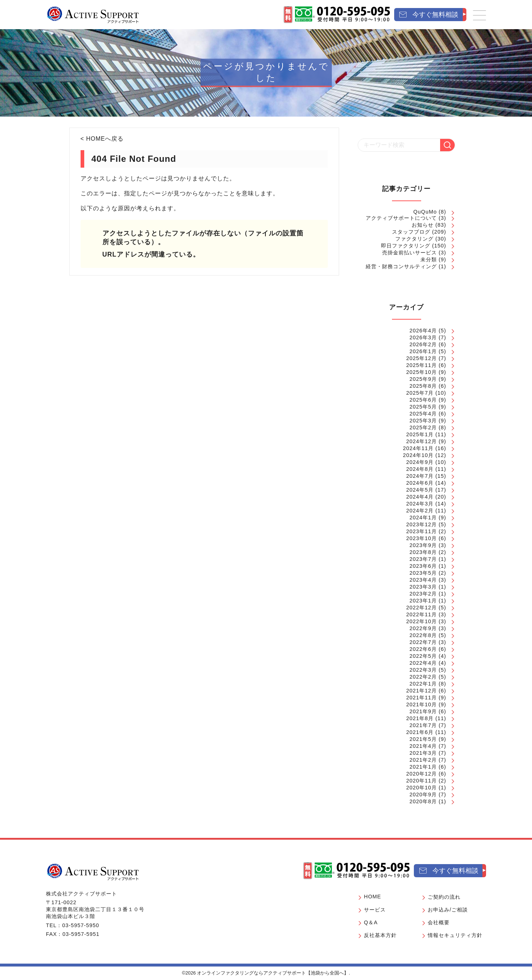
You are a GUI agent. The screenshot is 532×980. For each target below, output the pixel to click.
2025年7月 (420, 393)
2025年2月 (423, 427)
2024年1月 (423, 518)
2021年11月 (422, 698)
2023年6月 (423, 566)
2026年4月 (423, 331)
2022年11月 (422, 614)
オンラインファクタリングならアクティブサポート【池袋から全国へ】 (273, 973)
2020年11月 (422, 781)
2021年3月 (423, 753)
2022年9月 (423, 628)
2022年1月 (423, 684)
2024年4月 (420, 497)
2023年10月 (422, 538)
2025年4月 (423, 414)
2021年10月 (422, 704)
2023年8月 (423, 552)
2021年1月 (423, 767)
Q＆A (371, 922)
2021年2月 (423, 760)
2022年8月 (423, 635)
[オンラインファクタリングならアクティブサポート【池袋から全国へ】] (93, 872)
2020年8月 (423, 801)
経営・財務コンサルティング (401, 266)
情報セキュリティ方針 (455, 935)
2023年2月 (423, 594)
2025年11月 (422, 365)
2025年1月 (420, 434)
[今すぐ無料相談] (430, 15)
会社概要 (439, 922)
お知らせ (423, 225)
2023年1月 (423, 601)
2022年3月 (423, 670)
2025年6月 (423, 400)
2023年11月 (422, 531)
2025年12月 (422, 358)
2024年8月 (420, 469)
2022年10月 (422, 621)
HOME (372, 897)
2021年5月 (423, 739)
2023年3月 (423, 587)
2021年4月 (423, 746)
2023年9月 (423, 545)
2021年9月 (423, 711)
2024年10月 (418, 455)
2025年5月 (423, 407)
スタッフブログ (411, 232)
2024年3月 (420, 504)
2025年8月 (423, 386)
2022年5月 (423, 656)
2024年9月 (420, 462)
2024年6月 (420, 483)
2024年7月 (420, 476)
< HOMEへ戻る (102, 139)
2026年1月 (423, 351)
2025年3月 (423, 421)
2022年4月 (423, 663)
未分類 (429, 259)
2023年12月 (422, 524)
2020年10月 (422, 788)
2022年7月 (423, 642)
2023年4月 (423, 580)
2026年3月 (423, 337)
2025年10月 (422, 372)
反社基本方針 (380, 935)
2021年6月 (420, 732)
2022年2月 (423, 677)
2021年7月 (423, 725)
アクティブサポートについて (401, 218)
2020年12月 (422, 774)
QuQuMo (425, 212)
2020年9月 (423, 794)
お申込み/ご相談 (448, 910)
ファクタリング (414, 239)
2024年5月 (420, 490)
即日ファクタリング (406, 246)
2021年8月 (420, 718)
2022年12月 (422, 608)
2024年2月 (420, 511)
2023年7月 (423, 559)
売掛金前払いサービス (409, 253)
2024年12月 (422, 441)
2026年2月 (423, 344)
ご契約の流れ (444, 897)
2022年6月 (423, 649)
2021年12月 (422, 691)
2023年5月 (423, 573)
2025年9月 (423, 379)
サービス (375, 910)
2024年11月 (418, 448)
